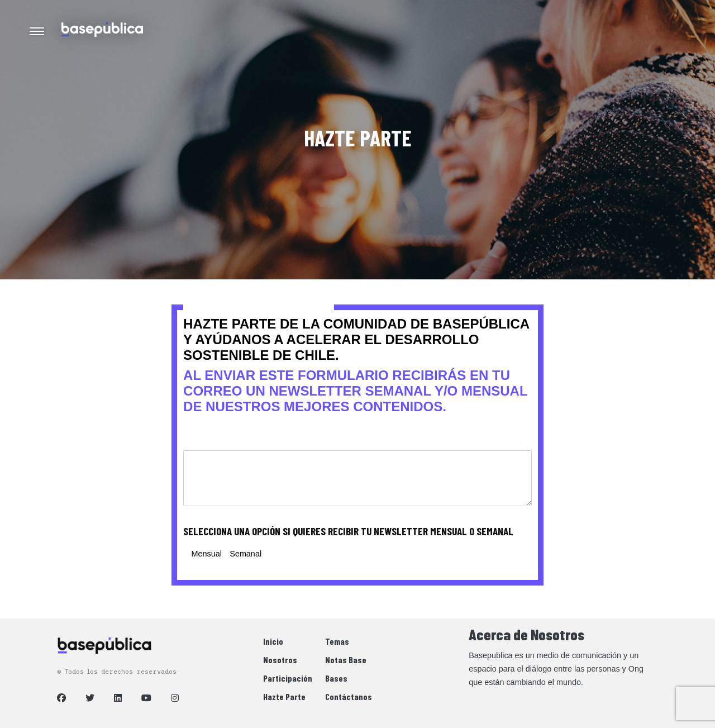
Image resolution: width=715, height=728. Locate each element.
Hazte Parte (284, 696)
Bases (336, 678)
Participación (288, 678)
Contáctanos (349, 696)
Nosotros (280, 660)
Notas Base (346, 660)
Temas (337, 641)
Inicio (273, 641)
